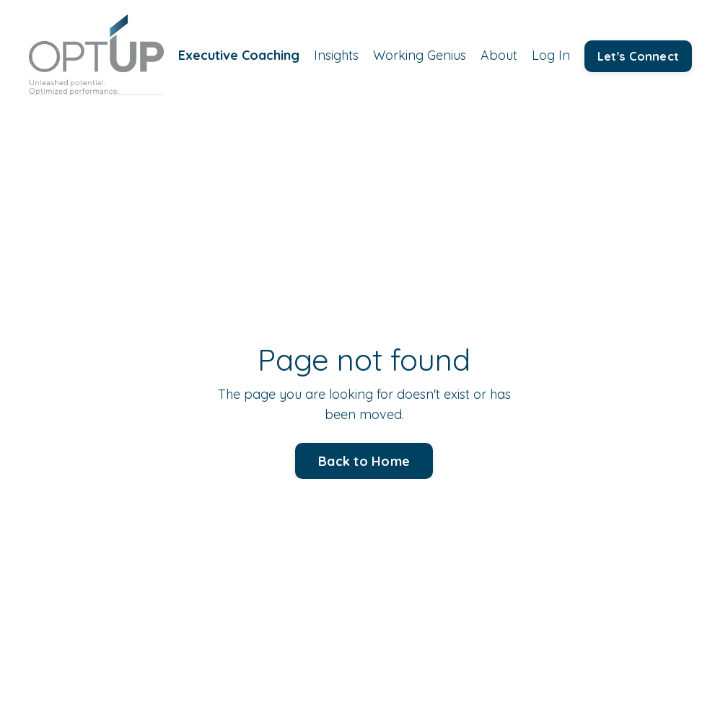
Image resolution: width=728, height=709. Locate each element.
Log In (551, 55)
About (499, 55)
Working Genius (420, 55)
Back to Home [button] (364, 461)
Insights (336, 55)
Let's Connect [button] (638, 56)
